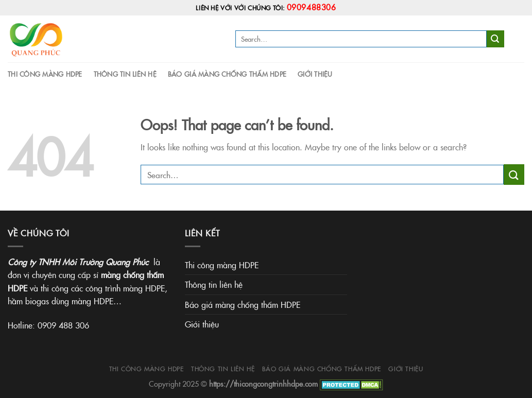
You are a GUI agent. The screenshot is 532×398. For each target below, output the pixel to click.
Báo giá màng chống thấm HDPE (227, 74)
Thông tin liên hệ (125, 74)
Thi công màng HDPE (45, 74)
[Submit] (495, 39)
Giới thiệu (315, 74)
